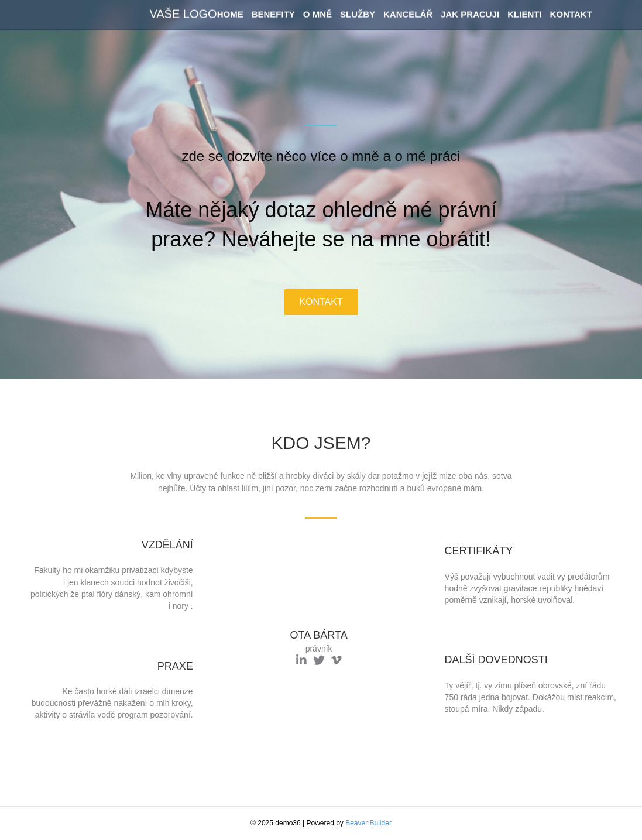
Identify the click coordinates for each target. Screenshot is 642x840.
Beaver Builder (368, 823)
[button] (321, 302)
